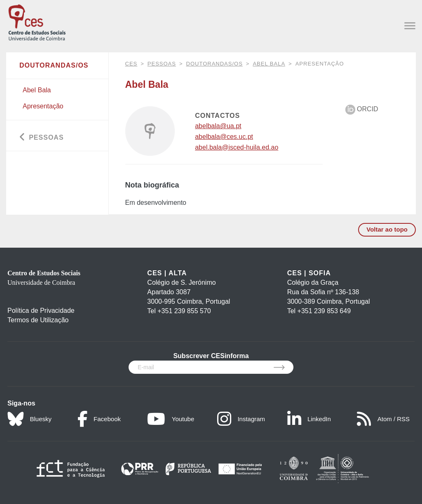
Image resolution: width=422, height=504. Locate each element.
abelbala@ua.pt (218, 126)
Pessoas (162, 64)
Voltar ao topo (387, 229)
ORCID (362, 109)
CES (131, 64)
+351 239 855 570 (184, 311)
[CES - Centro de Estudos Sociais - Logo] (37, 22)
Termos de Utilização (38, 320)
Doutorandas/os (215, 64)
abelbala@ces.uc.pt (224, 137)
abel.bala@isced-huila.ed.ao (237, 147)
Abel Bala (269, 64)
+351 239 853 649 (324, 311)
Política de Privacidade (41, 311)
